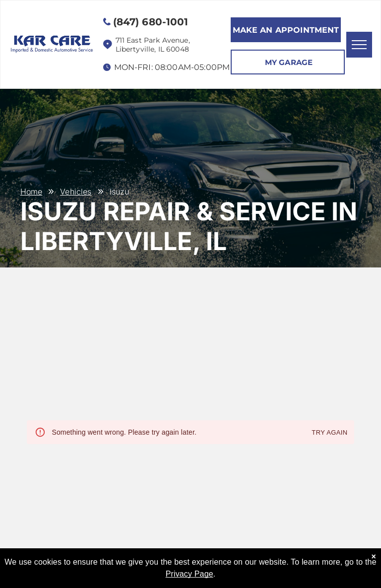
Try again (329, 433)
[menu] (359, 45)
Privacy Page (190, 574)
